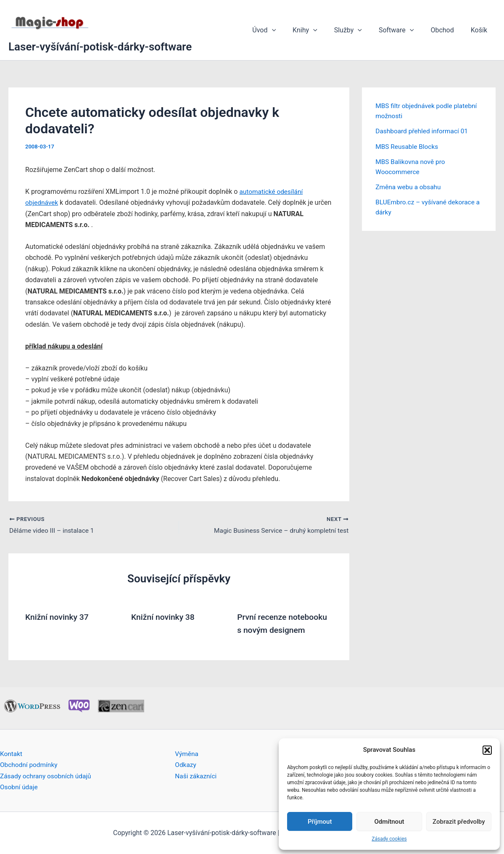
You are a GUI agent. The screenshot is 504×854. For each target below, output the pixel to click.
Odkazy (186, 765)
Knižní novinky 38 (164, 617)
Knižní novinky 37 (58, 617)
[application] (290, 30)
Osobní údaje (20, 787)
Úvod (282, 30)
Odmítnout (389, 822)
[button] (487, 750)
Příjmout (320, 822)
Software (405, 30)
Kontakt (12, 753)
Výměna (187, 753)
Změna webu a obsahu (409, 186)
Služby (360, 30)
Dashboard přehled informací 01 (423, 131)
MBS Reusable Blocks (408, 146)
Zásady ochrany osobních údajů (47, 776)
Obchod (447, 30)
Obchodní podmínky (30, 765)
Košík (481, 30)
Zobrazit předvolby (459, 822)
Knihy (320, 30)
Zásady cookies (389, 839)
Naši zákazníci (197, 776)
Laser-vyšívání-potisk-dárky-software (100, 47)
